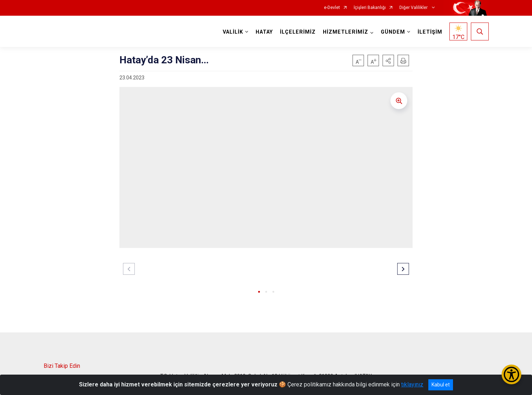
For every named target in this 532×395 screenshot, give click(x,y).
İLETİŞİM (430, 32)
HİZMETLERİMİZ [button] (346, 32)
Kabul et (441, 385)
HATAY (264, 32)
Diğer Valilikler (414, 8)
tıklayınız (412, 384)
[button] (388, 60)
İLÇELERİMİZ (298, 32)
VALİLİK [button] (233, 32)
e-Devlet (332, 8)
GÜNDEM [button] (393, 32)
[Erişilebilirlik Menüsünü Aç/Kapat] (511, 374)
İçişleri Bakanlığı (370, 8)
